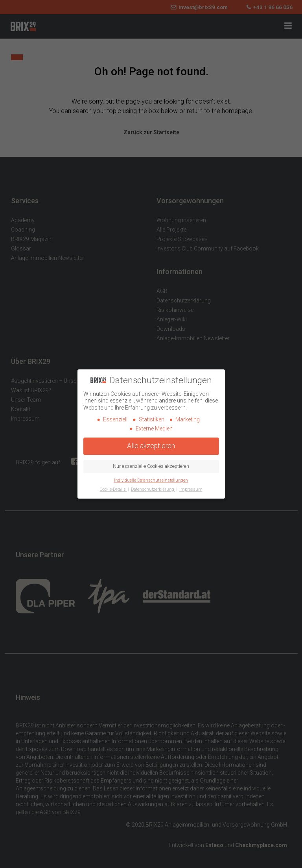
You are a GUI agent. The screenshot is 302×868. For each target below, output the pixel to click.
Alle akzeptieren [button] (151, 446)
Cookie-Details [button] (113, 489)
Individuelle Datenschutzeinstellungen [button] (151, 480)
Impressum (191, 489)
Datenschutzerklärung (153, 489)
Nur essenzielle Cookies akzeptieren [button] (151, 466)
